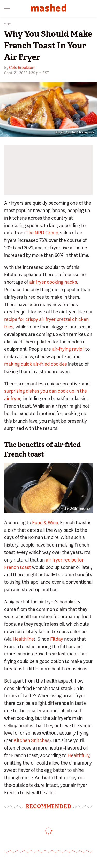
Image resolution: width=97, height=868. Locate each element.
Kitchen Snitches (32, 740)
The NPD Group (41, 233)
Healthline (23, 639)
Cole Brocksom (22, 68)
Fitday (57, 639)
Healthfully (79, 755)
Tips (8, 24)
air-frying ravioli (68, 349)
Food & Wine (45, 523)
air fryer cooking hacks (53, 282)
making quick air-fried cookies (36, 364)
